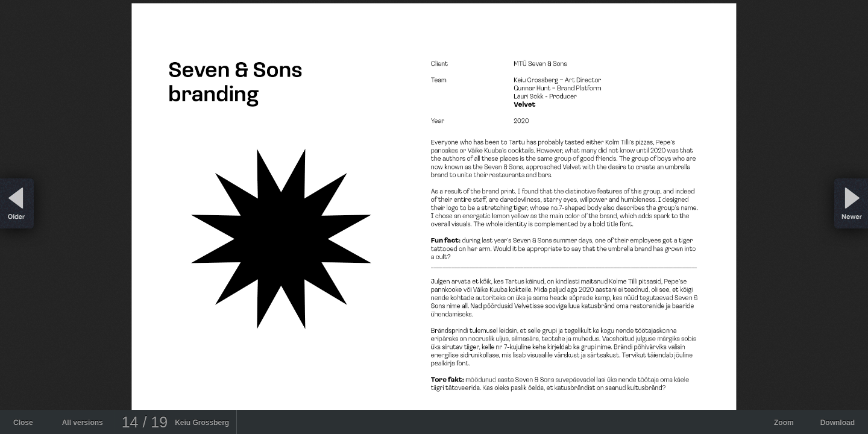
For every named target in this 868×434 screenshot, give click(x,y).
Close (23, 423)
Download (838, 423)
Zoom (784, 423)
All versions (83, 423)
